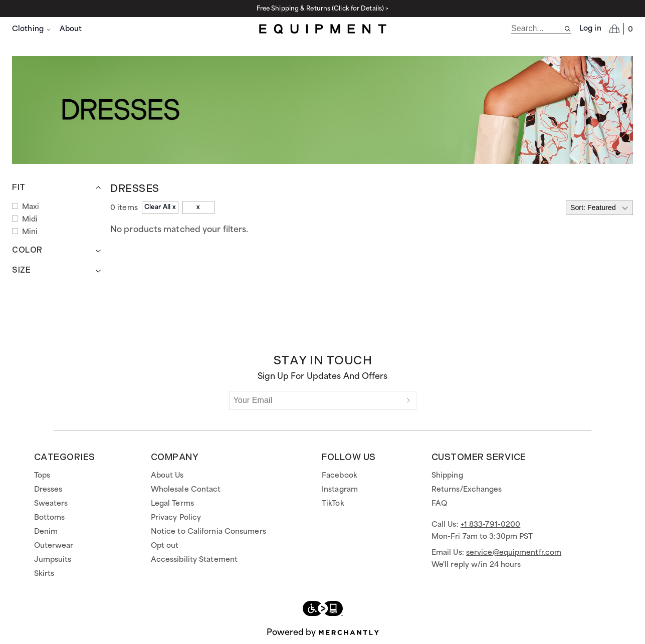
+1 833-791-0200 (491, 525)
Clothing (32, 29)
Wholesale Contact (186, 490)
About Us (167, 476)
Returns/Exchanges (467, 490)
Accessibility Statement (194, 560)
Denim (46, 532)
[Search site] (568, 29)
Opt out (165, 546)
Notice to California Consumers (208, 532)
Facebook (340, 476)
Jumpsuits (53, 560)
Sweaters (51, 504)
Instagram (340, 490)
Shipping (447, 476)
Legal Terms (172, 504)
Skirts (44, 574)
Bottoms (50, 518)
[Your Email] (315, 400)
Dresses (48, 490)
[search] (537, 29)
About (71, 29)
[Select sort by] (599, 207)
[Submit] (408, 400)
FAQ (439, 504)
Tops (42, 476)
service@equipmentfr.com (514, 553)
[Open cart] (621, 29)
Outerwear (54, 546)
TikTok (333, 504)
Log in (590, 29)
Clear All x (160, 207)
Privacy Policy (176, 518)
